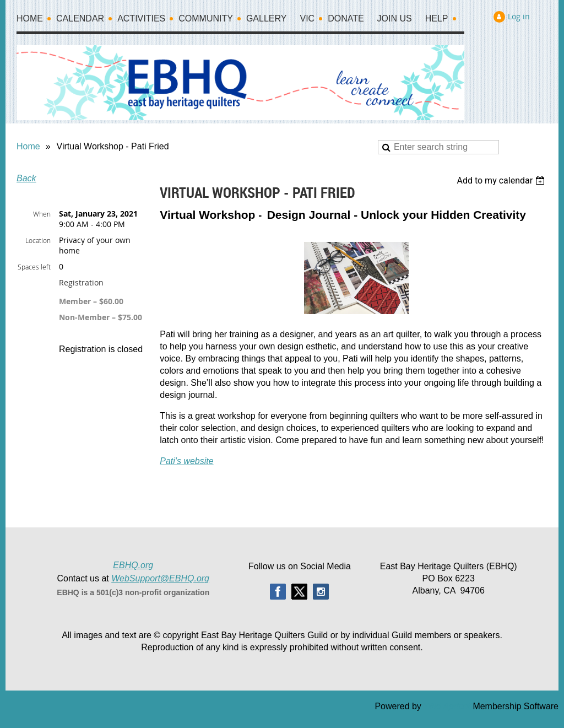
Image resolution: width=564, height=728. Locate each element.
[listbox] (502, 180)
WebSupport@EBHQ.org (160, 578)
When (42, 214)
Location (38, 240)
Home (28, 146)
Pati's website (186, 461)
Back (26, 178)
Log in (519, 16)
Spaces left (34, 267)
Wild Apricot (447, 706)
